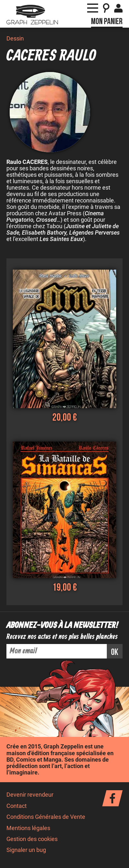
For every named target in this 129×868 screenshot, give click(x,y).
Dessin (15, 39)
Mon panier (107, 22)
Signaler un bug (26, 850)
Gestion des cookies (32, 839)
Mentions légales (28, 828)
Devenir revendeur (30, 795)
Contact (17, 806)
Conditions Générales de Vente (46, 817)
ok (115, 652)
